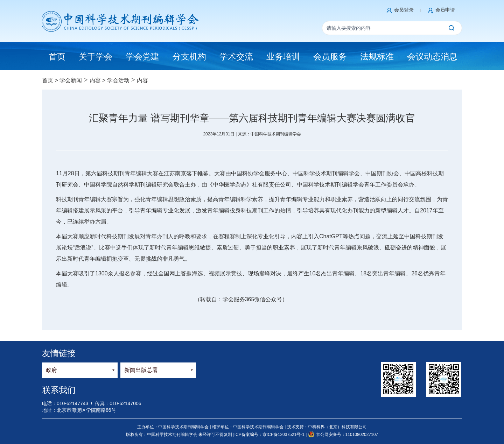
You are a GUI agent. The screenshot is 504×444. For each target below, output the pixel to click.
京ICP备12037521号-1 (284, 435)
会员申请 (445, 10)
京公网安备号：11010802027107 (343, 435)
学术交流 (236, 57)
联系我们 (59, 390)
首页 (48, 80)
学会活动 (118, 80)
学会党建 (142, 57)
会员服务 (330, 57)
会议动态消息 (432, 57)
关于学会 (96, 57)
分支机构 (189, 57)
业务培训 (283, 57)
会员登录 (404, 10)
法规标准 (377, 57)
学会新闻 (71, 80)
